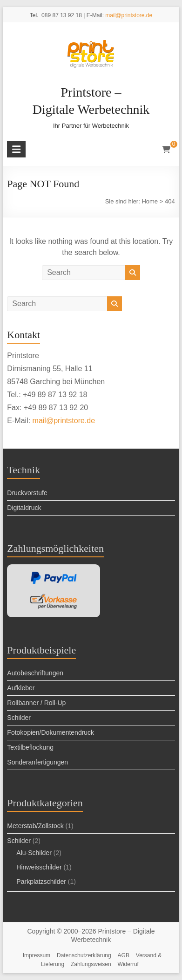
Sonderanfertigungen (37, 762)
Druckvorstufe (27, 493)
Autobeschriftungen (35, 673)
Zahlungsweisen (91, 964)
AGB (124, 955)
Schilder (19, 718)
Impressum (37, 955)
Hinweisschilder (39, 867)
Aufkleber (21, 688)
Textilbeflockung (30, 747)
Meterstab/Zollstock (35, 826)
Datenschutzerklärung (84, 955)
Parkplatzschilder (41, 882)
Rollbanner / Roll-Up (36, 703)
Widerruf (128, 964)
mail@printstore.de (129, 15)
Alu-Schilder (34, 853)
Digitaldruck (24, 508)
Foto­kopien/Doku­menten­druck (51, 732)
